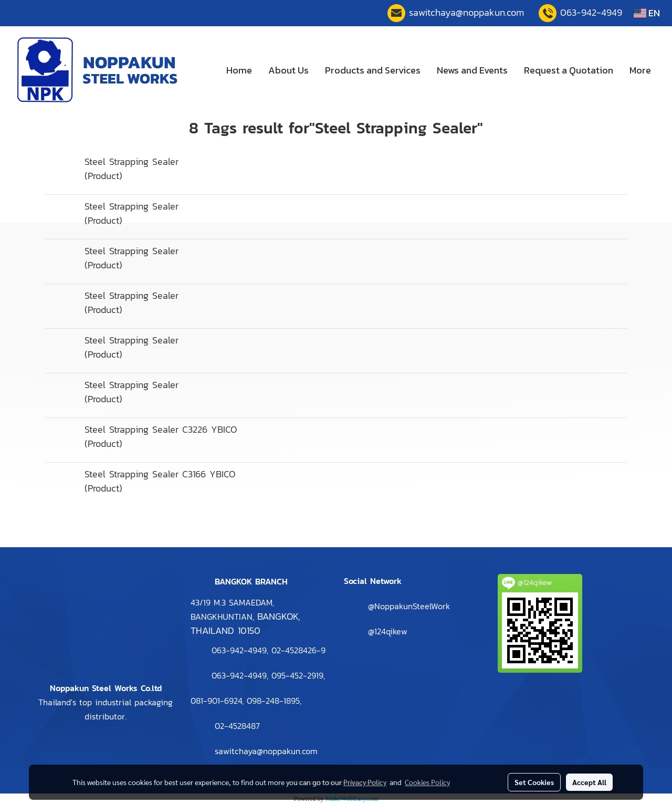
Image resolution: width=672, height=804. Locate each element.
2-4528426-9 (298, 650)
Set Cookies (534, 782)
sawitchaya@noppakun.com (466, 12)
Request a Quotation (569, 70)
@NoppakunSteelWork (409, 606)
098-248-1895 (273, 701)
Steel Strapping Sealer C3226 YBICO (161, 429)
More (640, 70)
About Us (288, 70)
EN (647, 13)
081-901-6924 (216, 701)
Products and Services (373, 70)
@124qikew (388, 631)
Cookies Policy (427, 782)
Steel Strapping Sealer (132, 161)
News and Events (472, 70)
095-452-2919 (297, 675)
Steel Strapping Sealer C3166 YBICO (160, 474)
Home (239, 70)
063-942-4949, (240, 675)
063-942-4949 (591, 12)
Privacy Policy (365, 782)
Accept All (589, 782)
